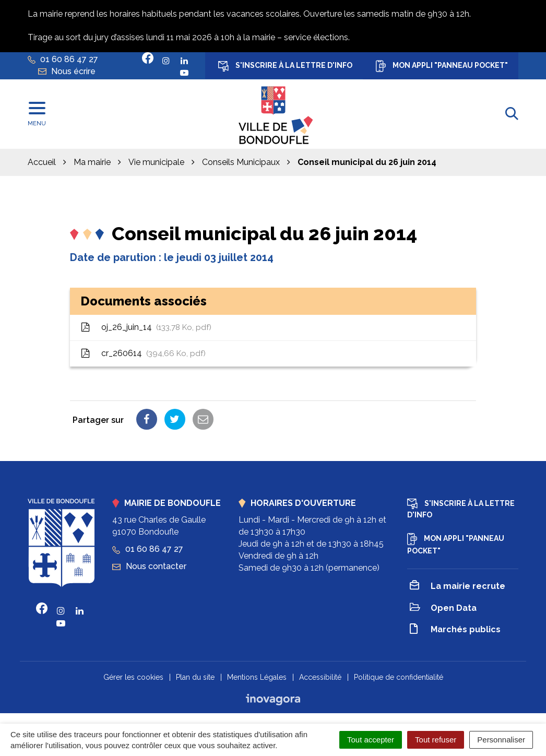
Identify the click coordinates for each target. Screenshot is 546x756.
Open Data (443, 609)
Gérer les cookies (133, 677)
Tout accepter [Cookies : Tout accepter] (371, 740)
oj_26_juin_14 (146, 327)
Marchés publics (455, 630)
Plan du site (195, 677)
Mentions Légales (257, 677)
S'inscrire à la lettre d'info (285, 66)
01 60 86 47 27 (148, 549)
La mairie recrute (458, 587)
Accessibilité (320, 677)
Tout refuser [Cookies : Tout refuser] (436, 740)
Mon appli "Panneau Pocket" (442, 66)
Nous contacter (149, 566)
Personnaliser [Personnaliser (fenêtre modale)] (501, 740)
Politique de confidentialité (399, 677)
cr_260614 (143, 353)
